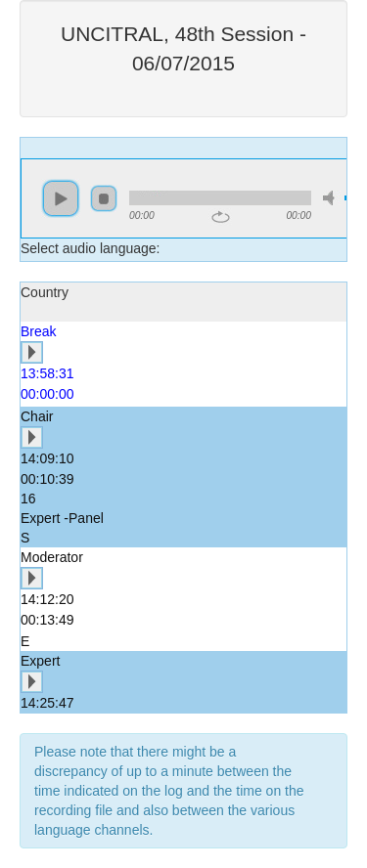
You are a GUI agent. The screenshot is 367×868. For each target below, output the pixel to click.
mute (332, 198)
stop (104, 198)
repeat (221, 217)
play (61, 198)
